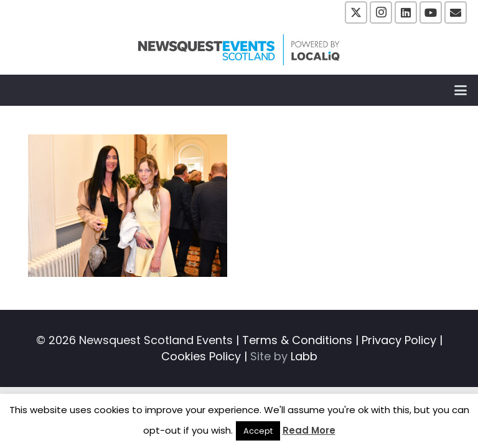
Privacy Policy (399, 340)
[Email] (456, 12)
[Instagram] (381, 12)
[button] (461, 90)
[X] (356, 12)
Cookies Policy (201, 356)
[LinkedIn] (406, 12)
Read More (309, 430)
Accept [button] (258, 431)
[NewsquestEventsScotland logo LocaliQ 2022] (239, 50)
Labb (304, 356)
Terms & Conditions (297, 340)
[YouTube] (431, 12)
